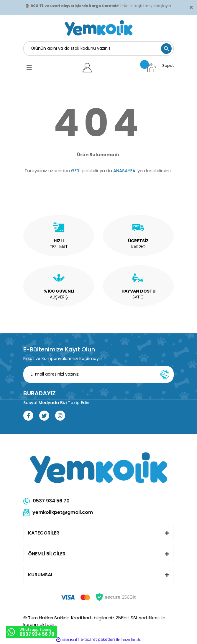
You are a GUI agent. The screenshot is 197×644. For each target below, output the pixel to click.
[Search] (98, 49)
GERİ (76, 171)
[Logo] (99, 28)
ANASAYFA (124, 171)
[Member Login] (87, 68)
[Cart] (160, 68)
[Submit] (165, 374)
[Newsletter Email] (98, 374)
